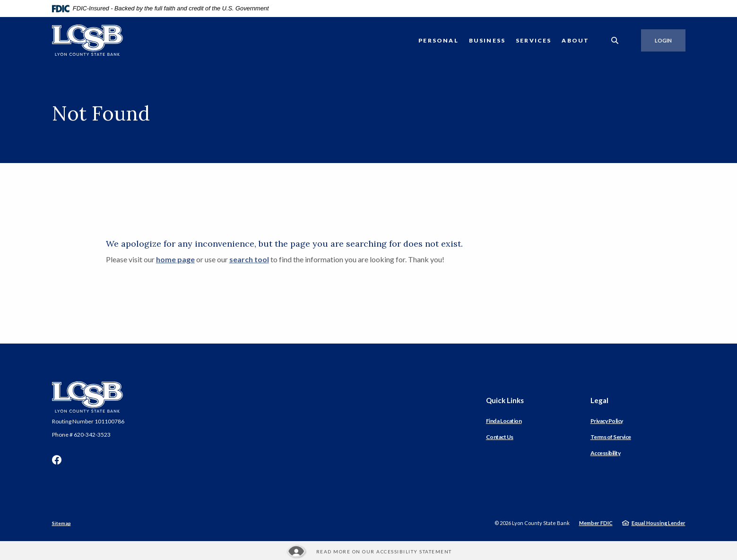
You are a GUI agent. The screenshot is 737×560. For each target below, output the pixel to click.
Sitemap (61, 523)
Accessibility (606, 453)
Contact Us (500, 437)
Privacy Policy (607, 421)
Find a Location (504, 421)
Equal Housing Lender (659, 523)
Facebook (57, 460)
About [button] (575, 40)
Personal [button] (438, 40)
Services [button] (533, 40)
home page (175, 259)
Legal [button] (599, 400)
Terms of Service (611, 437)
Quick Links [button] (505, 400)
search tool (249, 259)
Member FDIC (596, 523)
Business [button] (487, 40)
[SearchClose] (615, 40)
